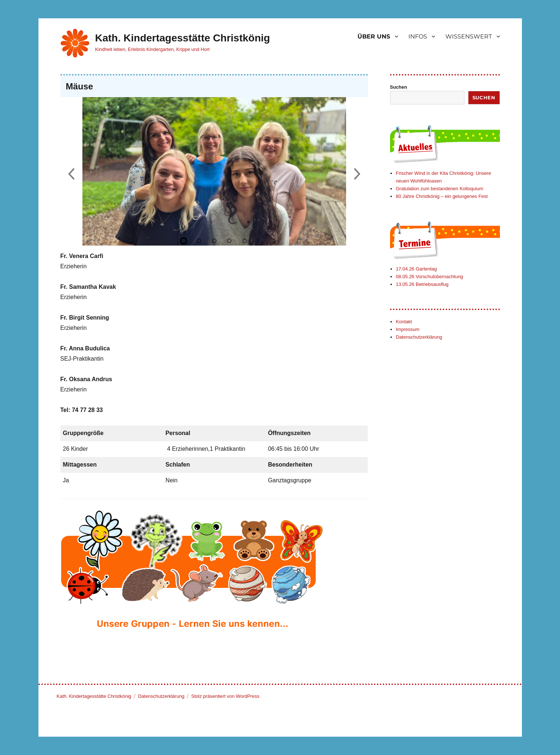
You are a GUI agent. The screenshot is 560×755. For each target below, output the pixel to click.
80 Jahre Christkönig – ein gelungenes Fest (442, 196)
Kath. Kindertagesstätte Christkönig (183, 38)
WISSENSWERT (469, 36)
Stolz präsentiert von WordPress (225, 696)
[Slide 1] (184, 241)
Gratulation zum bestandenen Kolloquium (440, 189)
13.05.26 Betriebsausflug (422, 284)
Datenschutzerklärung (419, 337)
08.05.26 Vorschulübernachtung (430, 277)
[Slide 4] (229, 241)
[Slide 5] (245, 241)
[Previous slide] (71, 174)
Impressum (408, 329)
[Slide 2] (199, 241)
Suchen (399, 87)
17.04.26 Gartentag (416, 269)
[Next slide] (357, 174)
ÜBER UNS (374, 36)
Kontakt (404, 322)
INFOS (418, 36)
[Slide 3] (214, 241)
